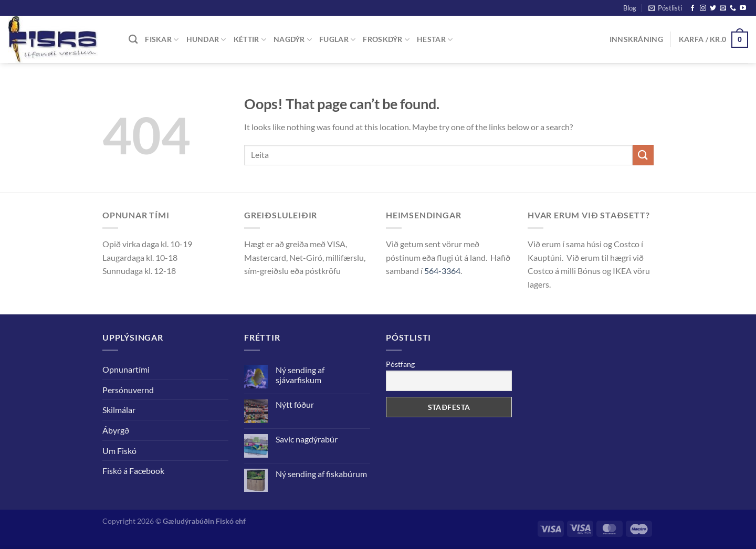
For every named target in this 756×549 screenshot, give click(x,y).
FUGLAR (337, 40)
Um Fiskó (119, 451)
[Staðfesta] (643, 155)
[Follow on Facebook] (692, 8)
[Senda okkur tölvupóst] (723, 8)
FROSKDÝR (386, 40)
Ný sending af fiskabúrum (321, 474)
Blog (630, 8)
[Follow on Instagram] (703, 8)
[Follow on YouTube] (743, 8)
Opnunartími (126, 369)
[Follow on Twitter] (713, 8)
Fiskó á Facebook (133, 471)
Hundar (206, 40)
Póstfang (400, 364)
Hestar (435, 40)
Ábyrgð (116, 430)
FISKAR (162, 40)
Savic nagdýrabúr (307, 439)
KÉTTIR (250, 40)
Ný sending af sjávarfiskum (300, 375)
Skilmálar (119, 410)
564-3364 (442, 271)
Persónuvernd (128, 390)
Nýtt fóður (295, 404)
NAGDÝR (293, 40)
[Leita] (133, 40)
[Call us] (733, 8)
